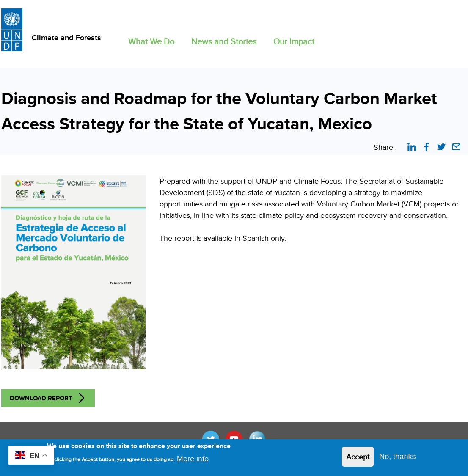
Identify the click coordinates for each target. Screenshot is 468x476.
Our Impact (294, 41)
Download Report (41, 398)
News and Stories (224, 41)
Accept (358, 459)
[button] (151, 40)
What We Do (151, 41)
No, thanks (397, 459)
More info (193, 461)
